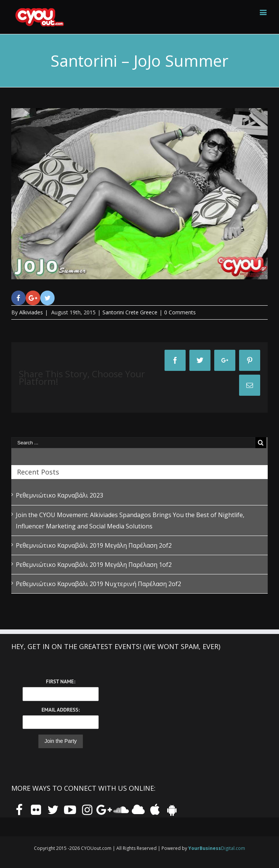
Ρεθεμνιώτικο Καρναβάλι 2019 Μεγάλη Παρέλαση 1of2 (94, 565)
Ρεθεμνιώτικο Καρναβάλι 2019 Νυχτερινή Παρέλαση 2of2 (98, 584)
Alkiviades (31, 312)
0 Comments (180, 312)
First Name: (61, 681)
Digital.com (217, 848)
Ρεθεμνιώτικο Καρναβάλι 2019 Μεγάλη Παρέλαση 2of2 (94, 545)
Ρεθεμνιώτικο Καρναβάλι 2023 (59, 495)
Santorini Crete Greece (130, 312)
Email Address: (60, 710)
